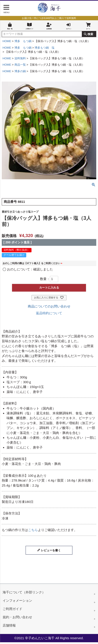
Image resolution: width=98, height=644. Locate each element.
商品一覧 (10, 26)
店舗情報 (9, 627)
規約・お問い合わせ (17, 619)
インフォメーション (17, 602)
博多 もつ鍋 (23, 43)
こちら (33, 532)
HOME (7, 43)
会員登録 (49, 26)
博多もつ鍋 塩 (45, 49)
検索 (90, 36)
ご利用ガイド (29, 26)
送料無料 (20, 60)
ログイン (69, 26)
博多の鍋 (20, 73)
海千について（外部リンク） (24, 594)
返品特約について (49, 315)
